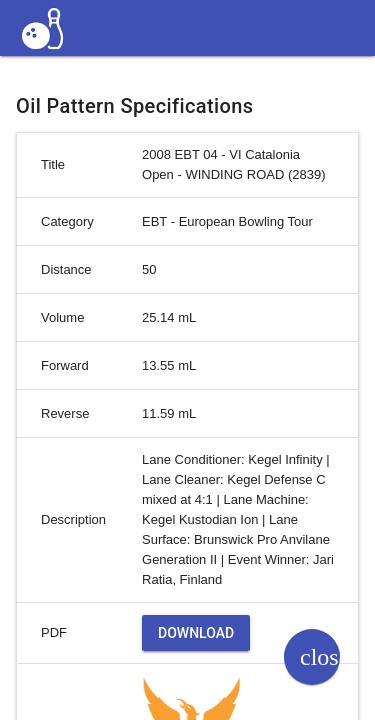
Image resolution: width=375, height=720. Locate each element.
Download (196, 633)
